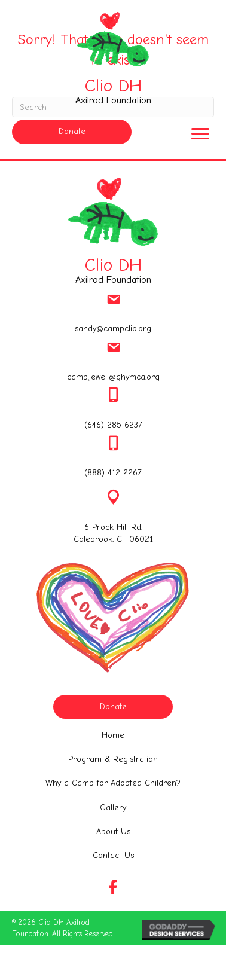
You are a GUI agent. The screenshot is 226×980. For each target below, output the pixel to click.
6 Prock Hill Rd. (113, 527)
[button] (72, 132)
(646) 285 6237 (113, 425)
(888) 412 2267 (113, 473)
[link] (113, 735)
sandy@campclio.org (113, 329)
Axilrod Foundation (113, 100)
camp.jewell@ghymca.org (113, 377)
